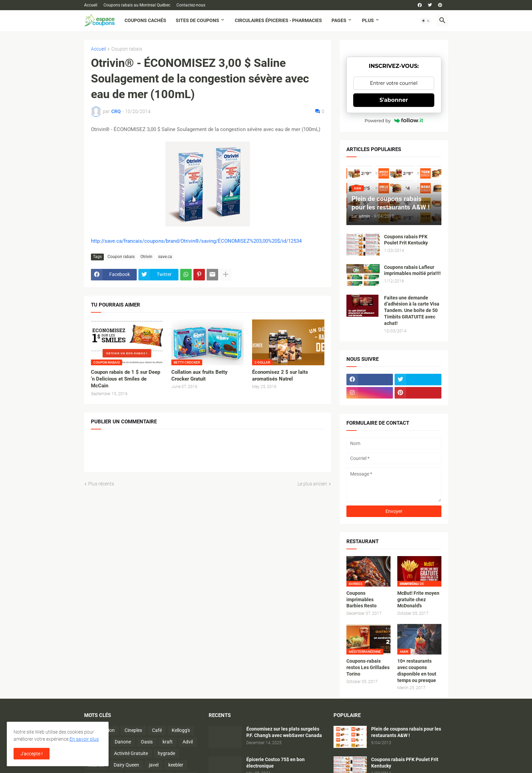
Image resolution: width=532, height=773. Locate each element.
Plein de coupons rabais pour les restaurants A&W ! (406, 732)
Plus (368, 20)
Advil (188, 742)
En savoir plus (84, 739)
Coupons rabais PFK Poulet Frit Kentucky (406, 240)
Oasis (147, 742)
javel (154, 765)
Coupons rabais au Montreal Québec (137, 5)
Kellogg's (181, 730)
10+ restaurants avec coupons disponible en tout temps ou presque (417, 671)
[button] (426, 21)
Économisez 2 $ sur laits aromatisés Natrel (280, 375)
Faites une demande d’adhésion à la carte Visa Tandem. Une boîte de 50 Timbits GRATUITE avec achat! (412, 311)
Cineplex (133, 730)
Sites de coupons (197, 20)
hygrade (166, 753)
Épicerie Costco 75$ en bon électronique (275, 763)
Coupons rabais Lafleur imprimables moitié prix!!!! (412, 270)
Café (157, 730)
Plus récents (101, 484)
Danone (123, 742)
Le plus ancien (312, 484)
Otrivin (146, 257)
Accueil (91, 5)
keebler (176, 765)
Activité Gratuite (131, 753)
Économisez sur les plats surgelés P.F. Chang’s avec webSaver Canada (284, 732)
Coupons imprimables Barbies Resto (362, 600)
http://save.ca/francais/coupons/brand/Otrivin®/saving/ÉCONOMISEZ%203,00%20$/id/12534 (196, 241)
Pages (339, 20)
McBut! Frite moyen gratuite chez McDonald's (418, 600)
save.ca (165, 257)
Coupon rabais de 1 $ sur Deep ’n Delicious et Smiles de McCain (126, 379)
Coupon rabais (127, 49)
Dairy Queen (126, 765)
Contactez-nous (191, 5)
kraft (168, 742)
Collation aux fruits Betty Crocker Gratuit (199, 375)
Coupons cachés (145, 20)
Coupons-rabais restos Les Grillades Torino (368, 667)
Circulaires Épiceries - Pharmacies (278, 20)
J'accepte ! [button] (32, 754)
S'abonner (394, 100)
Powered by (394, 121)
